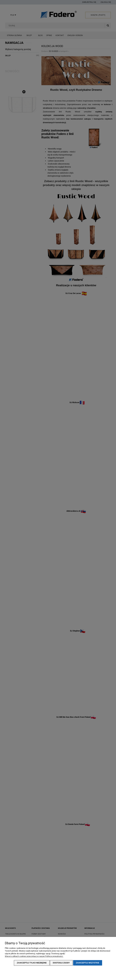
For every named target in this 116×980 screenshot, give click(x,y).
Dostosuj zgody (61, 963)
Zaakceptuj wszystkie (88, 963)
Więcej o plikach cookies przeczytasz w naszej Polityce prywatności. (34, 956)
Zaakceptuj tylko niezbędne (32, 963)
